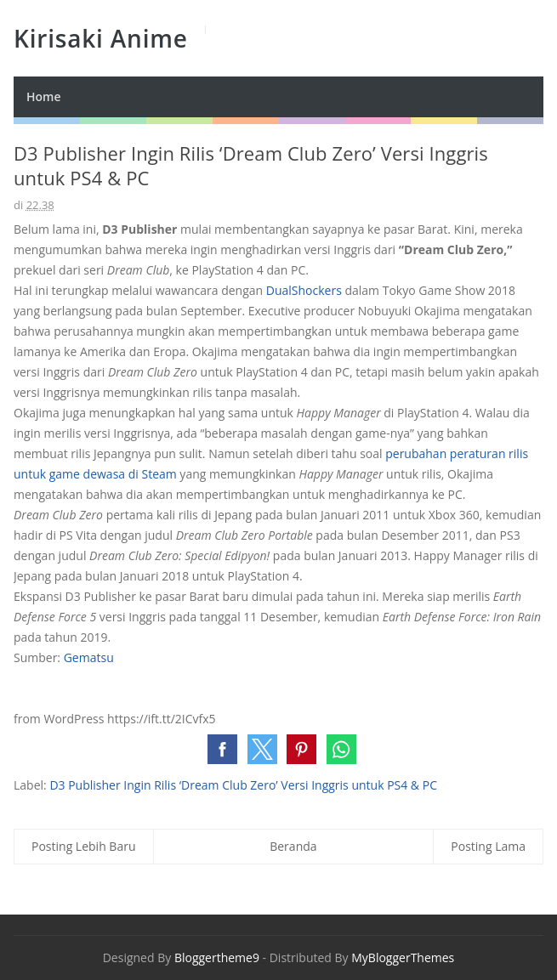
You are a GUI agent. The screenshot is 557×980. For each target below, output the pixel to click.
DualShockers (304, 290)
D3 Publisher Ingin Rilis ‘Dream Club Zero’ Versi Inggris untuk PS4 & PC (243, 785)
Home (44, 96)
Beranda (293, 846)
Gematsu (89, 657)
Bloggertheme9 (217, 957)
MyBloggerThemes (403, 957)
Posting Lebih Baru (84, 846)
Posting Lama (488, 846)
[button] (222, 749)
